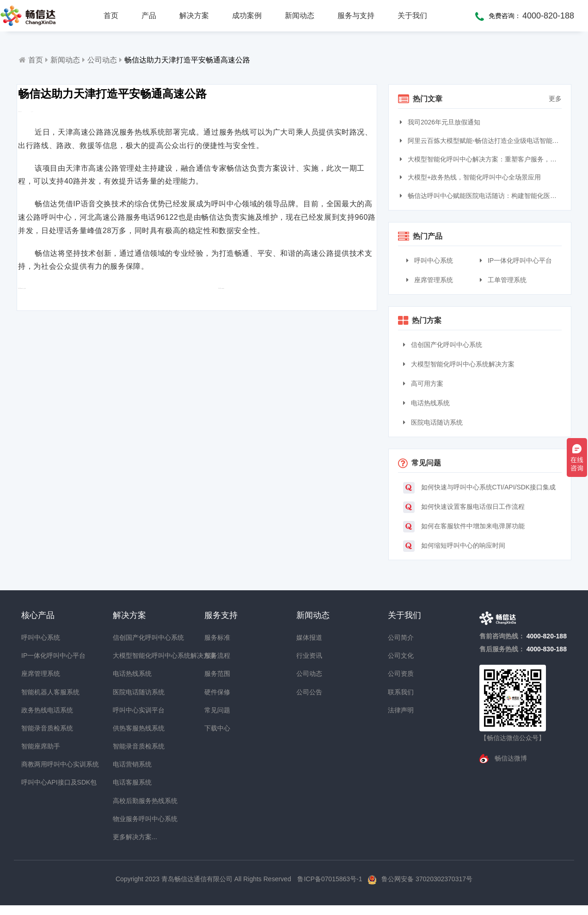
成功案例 (247, 15)
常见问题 (217, 710)
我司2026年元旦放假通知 (441, 122)
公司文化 (401, 655)
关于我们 (412, 15)
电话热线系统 (426, 403)
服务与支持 (356, 15)
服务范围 (217, 674)
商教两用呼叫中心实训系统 (38, 764)
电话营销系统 (129, 764)
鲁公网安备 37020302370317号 (427, 879)
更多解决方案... (129, 837)
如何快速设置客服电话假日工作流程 (464, 507)
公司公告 (309, 692)
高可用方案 (423, 383)
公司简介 (401, 637)
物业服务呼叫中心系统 (129, 819)
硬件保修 (217, 692)
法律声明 (401, 710)
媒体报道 (309, 637)
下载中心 (217, 728)
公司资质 (401, 674)
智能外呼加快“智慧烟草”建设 (257, 320)
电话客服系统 (129, 782)
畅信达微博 (510, 758)
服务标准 (217, 637)
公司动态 (102, 60)
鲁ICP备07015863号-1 (331, 879)
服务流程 (217, 655)
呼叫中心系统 (430, 260)
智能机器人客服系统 (38, 692)
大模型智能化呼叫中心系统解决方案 (459, 364)
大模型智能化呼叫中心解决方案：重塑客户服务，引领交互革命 (482, 159)
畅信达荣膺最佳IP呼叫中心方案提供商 (90, 320)
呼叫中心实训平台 (129, 710)
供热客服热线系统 (129, 728)
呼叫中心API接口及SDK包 (38, 782)
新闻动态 (300, 15)
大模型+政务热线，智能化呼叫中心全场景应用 (472, 177)
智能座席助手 (38, 746)
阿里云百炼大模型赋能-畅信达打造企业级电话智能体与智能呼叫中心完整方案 (482, 141)
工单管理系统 (503, 280)
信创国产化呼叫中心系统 (443, 345)
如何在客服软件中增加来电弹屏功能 (464, 527)
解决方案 (194, 15)
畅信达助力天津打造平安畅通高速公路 (187, 60)
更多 (555, 99)
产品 (149, 15)
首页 (111, 15)
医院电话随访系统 (433, 422)
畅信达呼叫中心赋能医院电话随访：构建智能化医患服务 (482, 196)
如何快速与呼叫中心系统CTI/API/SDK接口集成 (480, 488)
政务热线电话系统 (38, 710)
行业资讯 (309, 655)
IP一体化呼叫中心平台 (516, 260)
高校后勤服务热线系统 (129, 801)
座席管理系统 (430, 280)
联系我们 (401, 692)
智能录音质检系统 (38, 728)
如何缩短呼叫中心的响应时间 (454, 546)
